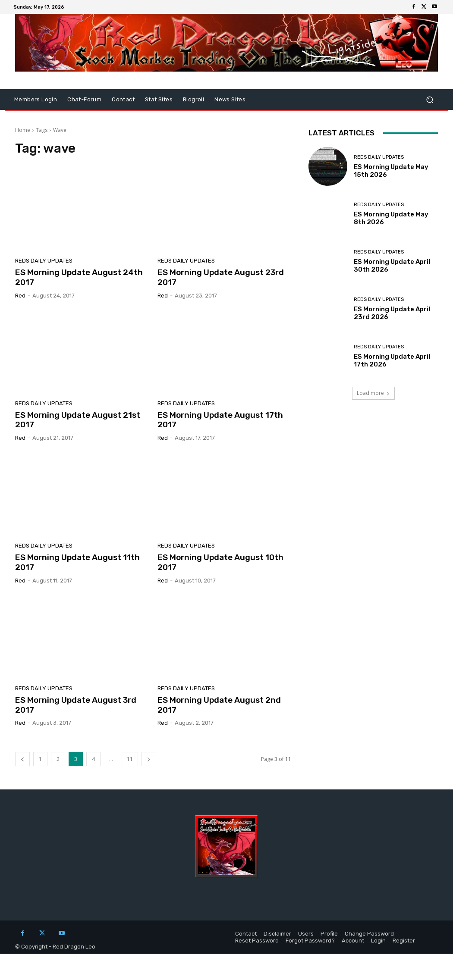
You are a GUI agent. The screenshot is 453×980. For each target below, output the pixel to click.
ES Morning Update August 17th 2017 (220, 420)
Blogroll (193, 99)
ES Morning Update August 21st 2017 (78, 420)
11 (130, 759)
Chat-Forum (84, 99)
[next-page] (149, 759)
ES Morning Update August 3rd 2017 (76, 705)
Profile (329, 934)
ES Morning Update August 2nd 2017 (219, 705)
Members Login (36, 99)
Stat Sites (159, 99)
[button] (429, 100)
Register (404, 941)
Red (20, 296)
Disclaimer (277, 934)
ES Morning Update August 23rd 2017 (221, 277)
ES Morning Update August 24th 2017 (79, 277)
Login (378, 941)
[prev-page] (22, 759)
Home (23, 130)
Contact (123, 99)
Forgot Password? (310, 941)
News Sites (230, 99)
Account (353, 941)
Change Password (369, 934)
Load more (373, 393)
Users (306, 934)
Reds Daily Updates (44, 261)
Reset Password (257, 941)
